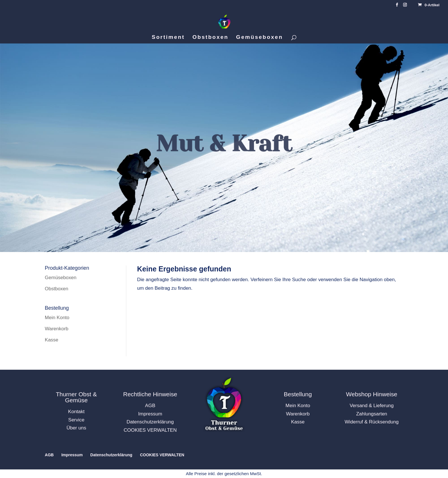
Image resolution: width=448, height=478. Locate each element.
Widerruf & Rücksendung (372, 422)
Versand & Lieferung (372, 406)
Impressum (150, 414)
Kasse (52, 340)
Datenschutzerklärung (150, 422)
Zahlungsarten (372, 414)
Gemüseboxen (259, 38)
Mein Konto (57, 318)
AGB (150, 406)
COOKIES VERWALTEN (150, 430)
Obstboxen (210, 38)
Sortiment (168, 38)
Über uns (76, 428)
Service (76, 420)
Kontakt (76, 412)
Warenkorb (57, 329)
